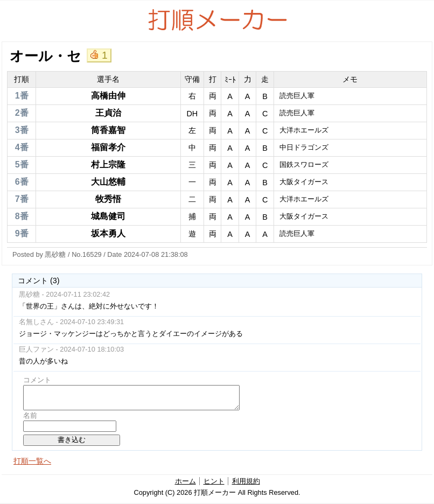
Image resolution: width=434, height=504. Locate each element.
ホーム (185, 481)
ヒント (214, 481)
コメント (37, 380)
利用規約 (246, 481)
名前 (30, 415)
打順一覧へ (32, 461)
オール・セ (45, 56)
